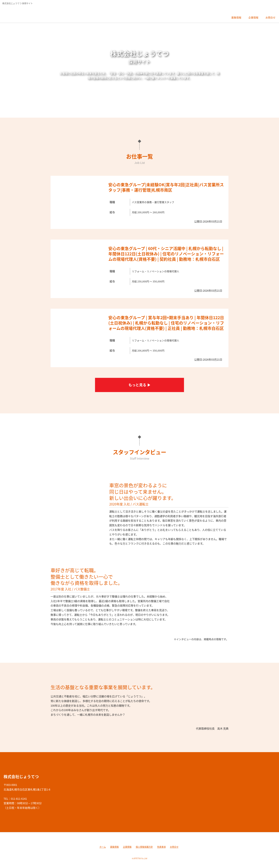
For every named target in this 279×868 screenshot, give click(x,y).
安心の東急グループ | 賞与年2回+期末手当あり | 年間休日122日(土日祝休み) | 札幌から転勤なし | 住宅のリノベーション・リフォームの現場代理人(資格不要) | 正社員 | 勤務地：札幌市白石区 (166, 323)
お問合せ (174, 847)
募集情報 (114, 847)
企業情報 (127, 847)
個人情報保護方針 (144, 847)
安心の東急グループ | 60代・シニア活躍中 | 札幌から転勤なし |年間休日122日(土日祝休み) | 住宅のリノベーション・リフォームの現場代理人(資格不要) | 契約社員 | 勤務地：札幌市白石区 (166, 254)
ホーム (103, 847)
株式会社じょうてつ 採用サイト (27, 13)
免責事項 (161, 847)
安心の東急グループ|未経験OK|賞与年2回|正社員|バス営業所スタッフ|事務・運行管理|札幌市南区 (166, 187)
